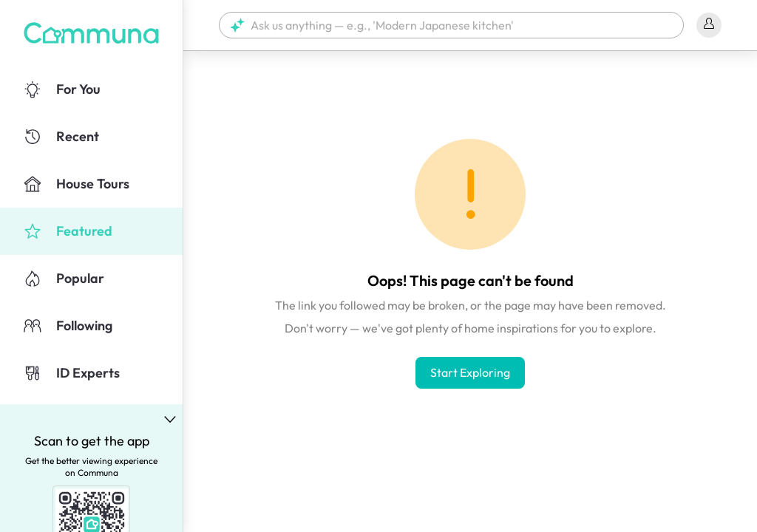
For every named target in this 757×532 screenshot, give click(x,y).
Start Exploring (470, 372)
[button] (451, 25)
